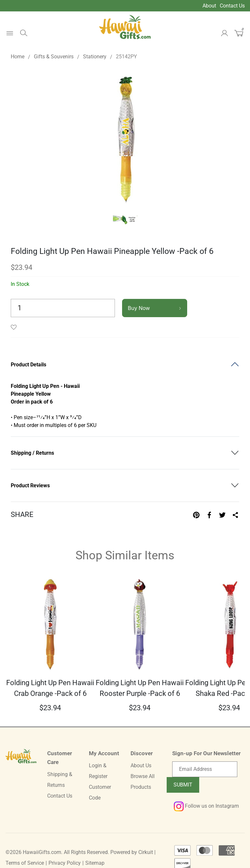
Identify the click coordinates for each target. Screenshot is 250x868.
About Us (141, 765)
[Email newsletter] (205, 769)
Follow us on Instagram (206, 806)
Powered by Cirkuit (132, 852)
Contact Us (232, 6)
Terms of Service (25, 863)
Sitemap (95, 863)
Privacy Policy (65, 863)
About (209, 6)
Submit (183, 785)
